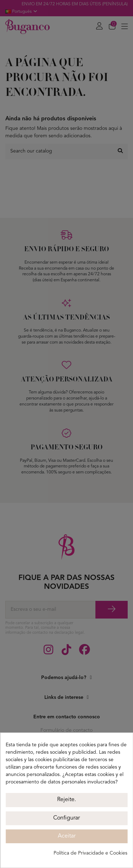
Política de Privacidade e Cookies (90, 853)
